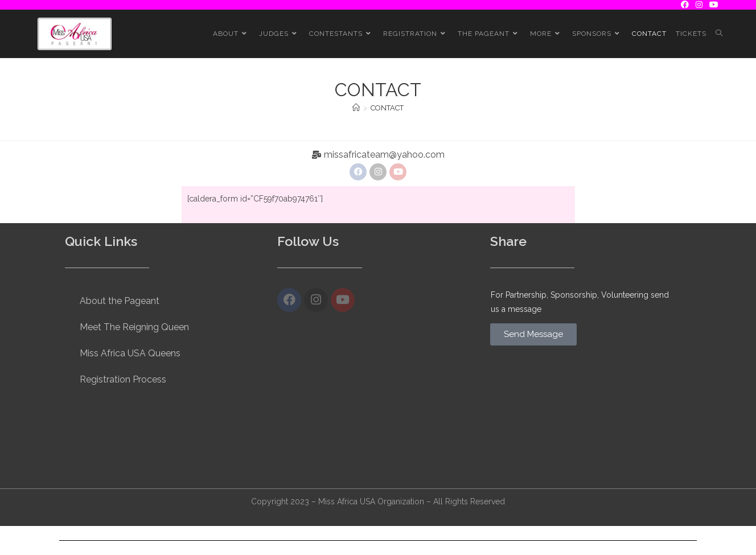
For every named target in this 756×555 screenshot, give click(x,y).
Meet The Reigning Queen (134, 327)
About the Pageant (120, 301)
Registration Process (123, 379)
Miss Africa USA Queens (130, 353)
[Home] (356, 108)
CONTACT (387, 108)
